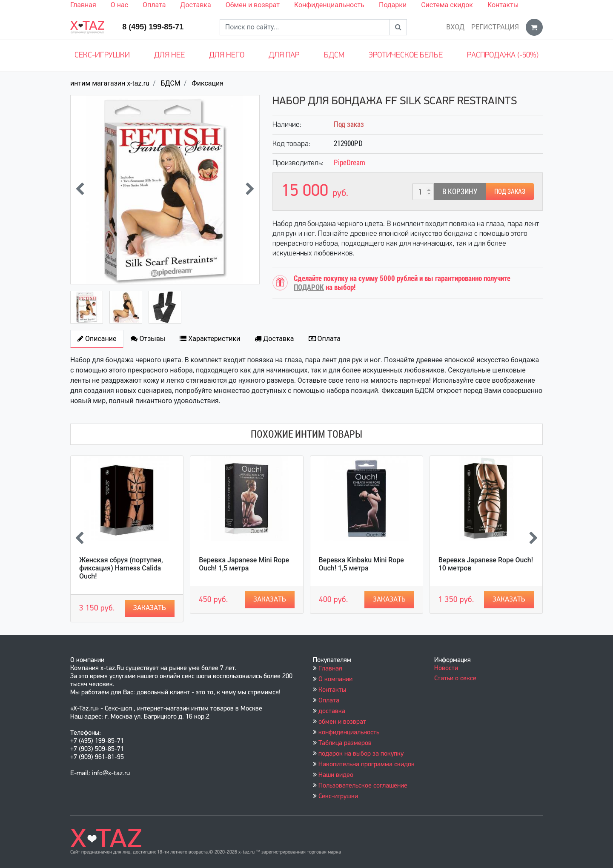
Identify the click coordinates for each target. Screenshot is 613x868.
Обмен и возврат (253, 5)
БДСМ (334, 56)
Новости (446, 668)
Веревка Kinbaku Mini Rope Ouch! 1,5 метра (361, 564)
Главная (83, 5)
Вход (455, 27)
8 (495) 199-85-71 (153, 27)
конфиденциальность (349, 733)
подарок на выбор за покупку (361, 754)
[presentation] (80, 190)
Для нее (169, 56)
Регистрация (495, 27)
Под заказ (510, 191)
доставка (332, 711)
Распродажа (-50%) (503, 56)
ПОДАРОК (309, 287)
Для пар (284, 56)
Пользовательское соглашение (363, 786)
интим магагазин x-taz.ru (110, 83)
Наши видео (336, 775)
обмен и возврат (342, 722)
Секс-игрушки (102, 56)
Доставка (195, 5)
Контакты (503, 5)
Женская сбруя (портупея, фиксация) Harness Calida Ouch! (121, 568)
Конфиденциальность (329, 5)
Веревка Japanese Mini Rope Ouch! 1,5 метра (244, 564)
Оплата (154, 5)
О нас (119, 5)
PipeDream (349, 162)
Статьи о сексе (455, 679)
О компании (335, 679)
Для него (227, 56)
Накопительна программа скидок (367, 765)
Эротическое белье (406, 56)
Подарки (393, 5)
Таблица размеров (345, 743)
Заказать (150, 608)
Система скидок (447, 5)
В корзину (460, 191)
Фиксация (208, 83)
